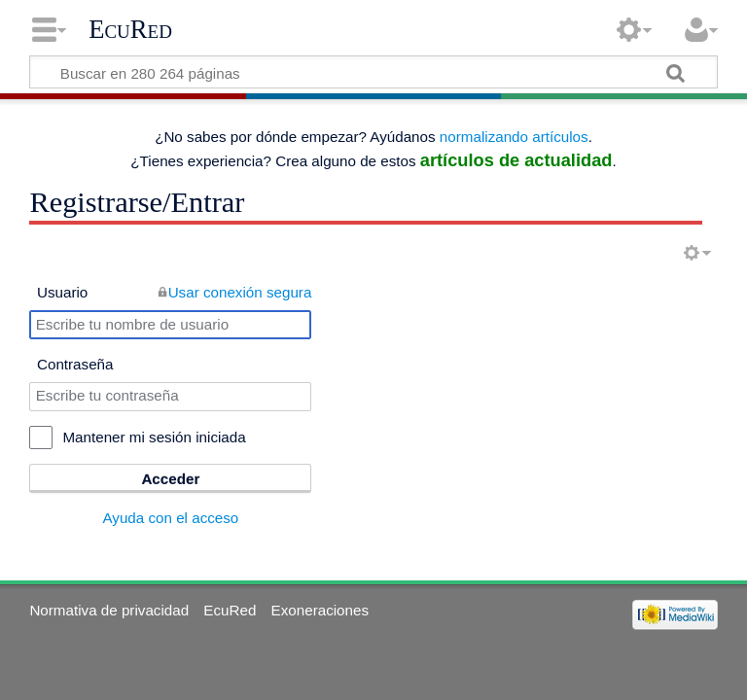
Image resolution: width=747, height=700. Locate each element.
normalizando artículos (514, 137)
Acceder (170, 479)
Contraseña (75, 364)
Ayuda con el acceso (170, 518)
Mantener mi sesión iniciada (154, 437)
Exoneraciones (320, 610)
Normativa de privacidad (109, 610)
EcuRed (130, 29)
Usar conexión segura (240, 292)
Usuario (62, 292)
